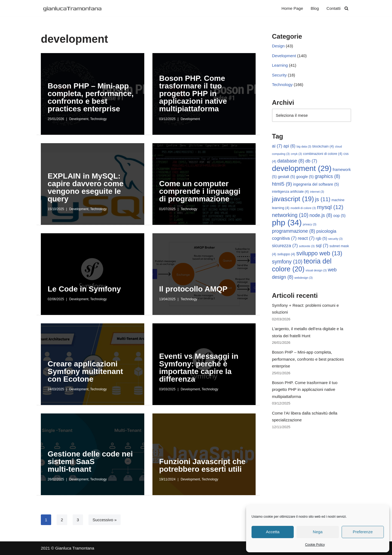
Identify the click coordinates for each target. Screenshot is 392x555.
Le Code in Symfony (84, 289)
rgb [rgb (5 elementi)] (321, 239)
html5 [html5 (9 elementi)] (282, 184)
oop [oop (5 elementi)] (339, 216)
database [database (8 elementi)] (291, 161)
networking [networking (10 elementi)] (290, 215)
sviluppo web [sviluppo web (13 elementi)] (319, 254)
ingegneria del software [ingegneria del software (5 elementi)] (316, 185)
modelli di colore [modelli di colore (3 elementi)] (303, 208)
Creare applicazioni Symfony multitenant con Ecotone (85, 371)
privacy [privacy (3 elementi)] (310, 225)
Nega (318, 532)
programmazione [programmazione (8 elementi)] (294, 232)
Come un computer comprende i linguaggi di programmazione (200, 191)
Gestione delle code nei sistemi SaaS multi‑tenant (90, 462)
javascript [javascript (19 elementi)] (293, 199)
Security (279, 75)
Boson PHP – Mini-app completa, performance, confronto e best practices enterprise (91, 97)
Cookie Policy (315, 545)
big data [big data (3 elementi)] (304, 147)
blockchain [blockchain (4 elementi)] (323, 147)
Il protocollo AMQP (193, 289)
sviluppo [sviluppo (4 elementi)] (286, 255)
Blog (315, 8)
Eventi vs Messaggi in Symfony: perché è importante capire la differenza (199, 368)
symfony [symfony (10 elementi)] (287, 262)
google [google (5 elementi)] (305, 177)
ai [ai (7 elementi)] (277, 146)
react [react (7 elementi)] (306, 239)
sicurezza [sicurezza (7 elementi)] (285, 246)
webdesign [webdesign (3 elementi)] (304, 278)
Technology (98, 119)
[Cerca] (346, 8)
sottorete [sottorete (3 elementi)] (307, 247)
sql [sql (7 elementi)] (322, 246)
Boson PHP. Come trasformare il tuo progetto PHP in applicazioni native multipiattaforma (193, 93)
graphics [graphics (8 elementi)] (327, 177)
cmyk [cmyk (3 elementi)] (296, 154)
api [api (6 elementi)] (289, 146)
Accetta (273, 532)
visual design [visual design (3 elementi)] (316, 271)
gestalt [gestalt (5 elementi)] (287, 177)
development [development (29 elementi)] (302, 169)
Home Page (292, 8)
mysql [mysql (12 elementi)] (330, 208)
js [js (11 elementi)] (323, 200)
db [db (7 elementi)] (311, 161)
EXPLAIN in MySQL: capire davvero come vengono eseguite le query (86, 187)
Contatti (333, 8)
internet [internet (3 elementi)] (317, 192)
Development (79, 119)
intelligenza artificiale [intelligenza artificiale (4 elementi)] (290, 192)
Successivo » (105, 520)
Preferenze (363, 532)
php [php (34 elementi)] (287, 223)
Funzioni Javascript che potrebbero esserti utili (202, 465)
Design (278, 46)
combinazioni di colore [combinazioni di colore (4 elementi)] (323, 154)
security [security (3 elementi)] (336, 239)
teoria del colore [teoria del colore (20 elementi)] (302, 266)
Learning (280, 65)
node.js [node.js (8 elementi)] (321, 216)
